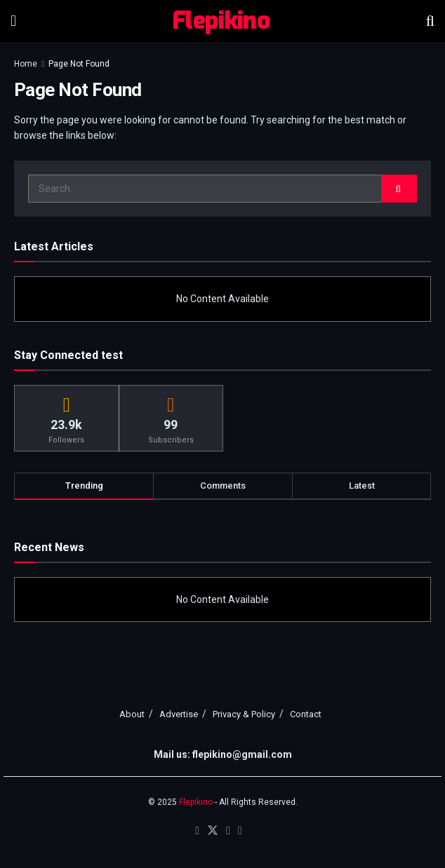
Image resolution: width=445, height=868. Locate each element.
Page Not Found (79, 64)
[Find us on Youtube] (228, 832)
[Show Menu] (13, 21)
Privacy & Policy (244, 714)
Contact (306, 714)
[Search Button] (430, 21)
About (132, 714)
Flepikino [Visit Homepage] (221, 21)
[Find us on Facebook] (197, 832)
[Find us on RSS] (240, 832)
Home (26, 64)
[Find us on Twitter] (213, 831)
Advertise (179, 714)
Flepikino (196, 802)
